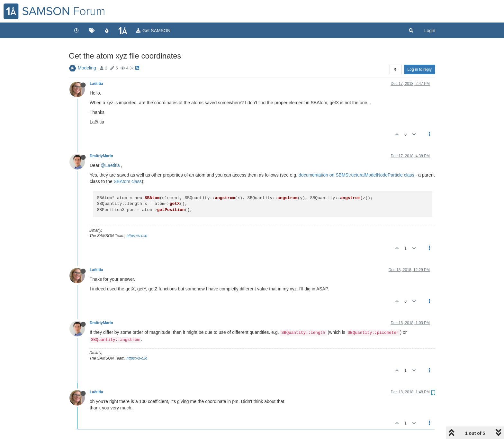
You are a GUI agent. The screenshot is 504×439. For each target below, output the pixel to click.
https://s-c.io (137, 236)
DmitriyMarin (101, 156)
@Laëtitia (110, 165)
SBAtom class (128, 181)
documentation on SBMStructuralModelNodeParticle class (356, 175)
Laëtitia (96, 84)
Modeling (87, 68)
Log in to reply (420, 69)
